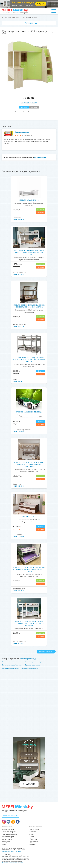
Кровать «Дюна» (29, 517)
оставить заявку (40, 157)
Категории (31, 23)
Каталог (4, 17)
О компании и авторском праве (11, 851)
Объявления (33, 839)
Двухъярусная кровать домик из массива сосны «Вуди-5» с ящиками (29, 464)
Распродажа (6, 842)
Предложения (34, 842)
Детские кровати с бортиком (12, 665)
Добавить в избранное (29, 102)
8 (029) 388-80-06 (18, 486)
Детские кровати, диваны (28, 17)
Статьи (4, 844)
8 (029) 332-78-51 (18, 381)
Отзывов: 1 (28, 135)
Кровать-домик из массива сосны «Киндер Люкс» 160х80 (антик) (29, 306)
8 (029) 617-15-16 (18, 537)
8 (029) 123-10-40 (18, 591)
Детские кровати (22, 132)
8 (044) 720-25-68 (18, 432)
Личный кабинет (35, 829)
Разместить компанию (11, 816)
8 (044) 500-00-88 (18, 220)
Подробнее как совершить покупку (12, 863)
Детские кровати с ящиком (35, 662)
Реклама (32, 837)
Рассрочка (32, 832)
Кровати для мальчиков (10, 668)
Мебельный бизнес (35, 827)
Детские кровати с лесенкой (12, 662)
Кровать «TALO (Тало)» (29, 200)
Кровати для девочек (33, 665)
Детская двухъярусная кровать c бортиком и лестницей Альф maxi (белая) (29, 359)
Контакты (32, 844)
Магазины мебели (8, 829)
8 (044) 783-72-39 (18, 274)
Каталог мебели (7, 827)
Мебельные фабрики (9, 832)
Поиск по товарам (8, 837)
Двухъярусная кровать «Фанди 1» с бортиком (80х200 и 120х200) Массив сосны (29, 569)
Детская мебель (14, 17)
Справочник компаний (9, 834)
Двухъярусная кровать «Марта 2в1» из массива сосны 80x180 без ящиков (29, 624)
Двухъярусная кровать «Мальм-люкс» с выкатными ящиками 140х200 (29, 252)
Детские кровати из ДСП (29, 659)
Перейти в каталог (46, 651)
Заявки (31, 834)
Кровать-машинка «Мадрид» (29, 412)
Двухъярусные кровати (30, 668)
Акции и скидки (7, 839)
